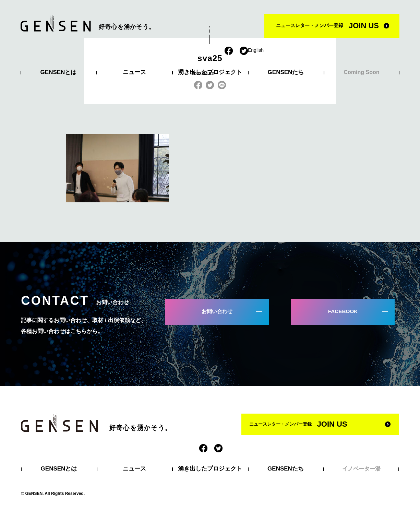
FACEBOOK (345, 314)
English (256, 50)
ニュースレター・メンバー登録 (327, 26)
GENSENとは (59, 72)
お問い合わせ (219, 314)
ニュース (134, 72)
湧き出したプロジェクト (210, 72)
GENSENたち (286, 72)
